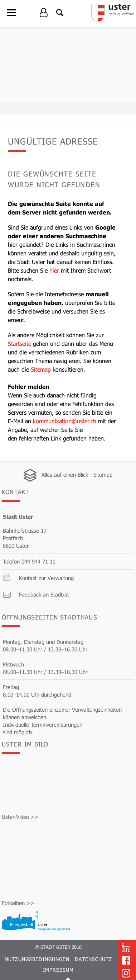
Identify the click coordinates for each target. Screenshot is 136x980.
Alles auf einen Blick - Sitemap (77, 475)
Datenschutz (93, 959)
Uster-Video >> (20, 817)
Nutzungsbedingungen (37, 959)
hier (54, 270)
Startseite (20, 343)
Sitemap (41, 369)
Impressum (58, 970)
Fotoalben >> (18, 903)
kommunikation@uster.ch (65, 421)
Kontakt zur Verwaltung (46, 578)
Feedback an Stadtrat (44, 594)
